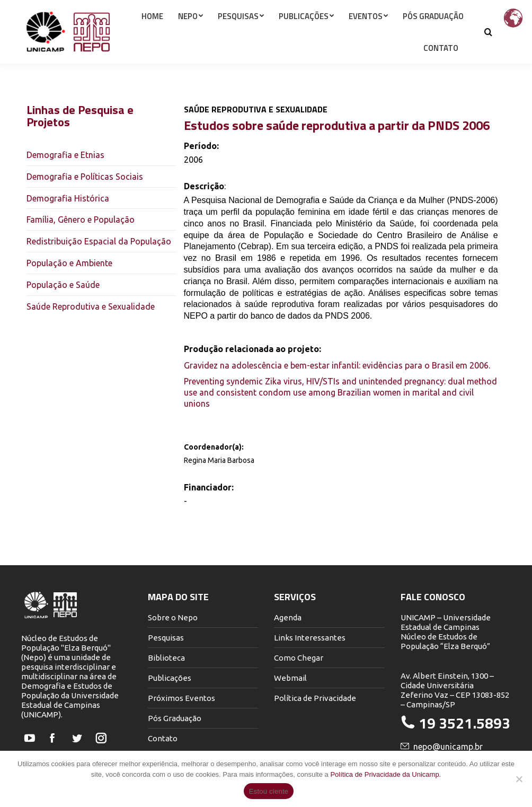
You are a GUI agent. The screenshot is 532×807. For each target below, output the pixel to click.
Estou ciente (269, 791)
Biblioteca (166, 658)
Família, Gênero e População (81, 220)
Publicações (170, 678)
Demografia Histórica (68, 198)
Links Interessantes (310, 638)
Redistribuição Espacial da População (99, 241)
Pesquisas (166, 638)
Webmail (290, 678)
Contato (163, 738)
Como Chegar (299, 658)
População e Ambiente (69, 263)
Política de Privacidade (315, 698)
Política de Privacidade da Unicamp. (385, 774)
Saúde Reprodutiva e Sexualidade (91, 306)
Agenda (288, 617)
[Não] (519, 779)
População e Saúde (63, 285)
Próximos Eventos (181, 698)
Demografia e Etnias (65, 155)
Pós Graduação (175, 718)
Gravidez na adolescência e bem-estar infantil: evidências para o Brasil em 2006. (337, 365)
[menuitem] (152, 35)
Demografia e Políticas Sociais (85, 177)
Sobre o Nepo (173, 617)
